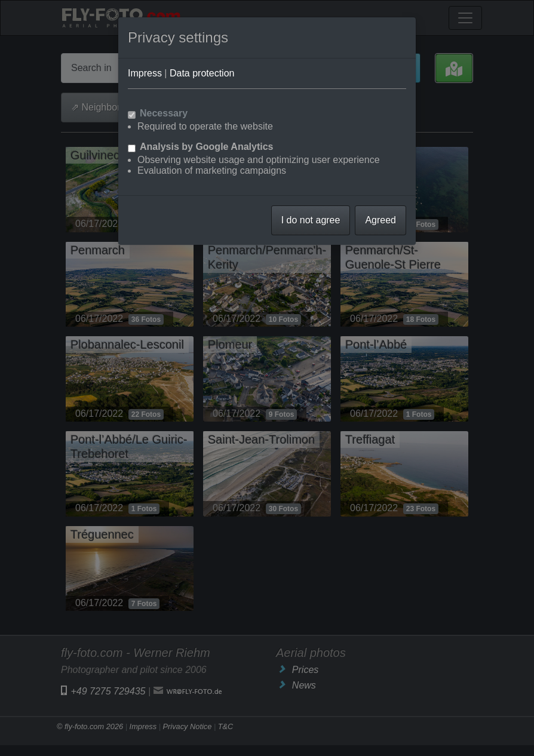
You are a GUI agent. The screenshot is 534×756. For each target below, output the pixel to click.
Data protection (202, 73)
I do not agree (311, 220)
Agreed (380, 220)
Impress (145, 73)
